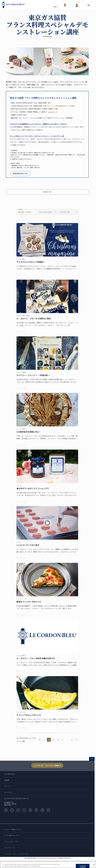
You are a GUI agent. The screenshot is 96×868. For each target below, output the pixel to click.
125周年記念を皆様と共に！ (29, 434)
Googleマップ (53, 112)
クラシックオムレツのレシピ (29, 717)
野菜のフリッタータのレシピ (29, 604)
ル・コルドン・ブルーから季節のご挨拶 (34, 320)
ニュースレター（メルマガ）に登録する (47, 765)
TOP (92, 759)
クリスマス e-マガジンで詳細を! (30, 264)
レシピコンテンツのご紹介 (28, 547)
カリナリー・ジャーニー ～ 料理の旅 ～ (33, 377)
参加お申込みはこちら (20, 173)
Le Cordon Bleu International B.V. (46, 858)
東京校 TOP (47, 192)
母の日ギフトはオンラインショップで (33, 490)
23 (72, 740)
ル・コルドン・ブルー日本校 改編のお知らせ (36, 660)
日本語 (56, 7)
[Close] (94, 865)
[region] (48, 865)
